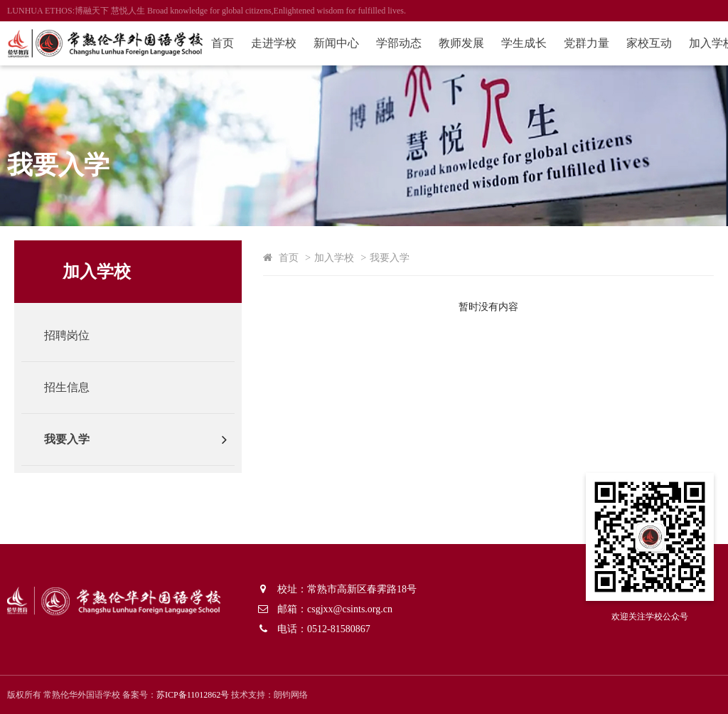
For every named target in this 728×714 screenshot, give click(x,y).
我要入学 (67, 439)
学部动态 (399, 43)
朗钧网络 (291, 695)
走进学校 (274, 43)
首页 (223, 43)
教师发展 (461, 43)
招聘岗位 (67, 335)
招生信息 (67, 387)
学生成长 (524, 43)
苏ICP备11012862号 (193, 695)
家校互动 (649, 43)
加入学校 (334, 257)
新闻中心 (336, 43)
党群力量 (587, 43)
